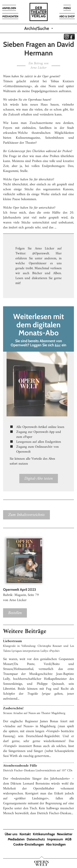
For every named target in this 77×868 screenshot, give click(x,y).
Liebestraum (13, 641)
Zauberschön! (13, 708)
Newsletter (65, 834)
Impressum (55, 839)
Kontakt (25, 834)
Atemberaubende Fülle (20, 766)
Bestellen (15, 613)
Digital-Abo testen (39, 479)
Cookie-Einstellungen (29, 844)
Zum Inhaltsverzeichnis (26, 515)
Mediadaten (16, 839)
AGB (68, 839)
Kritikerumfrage (44, 834)
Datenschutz (36, 839)
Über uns (11, 834)
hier (58, 345)
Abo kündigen (56, 844)
